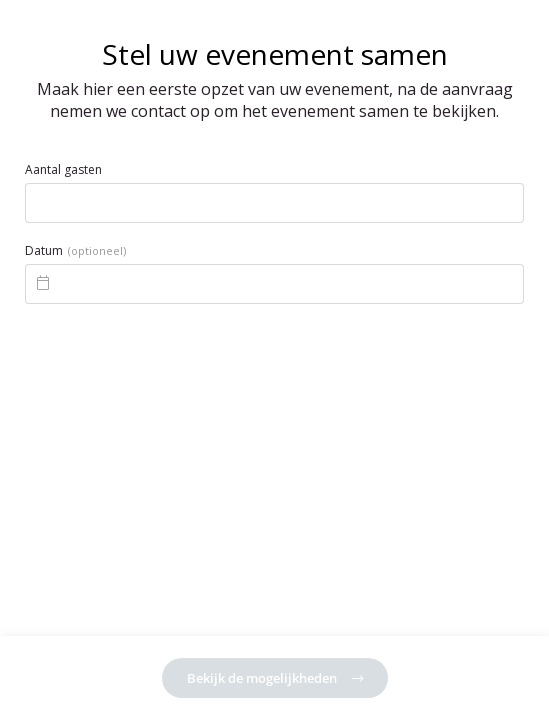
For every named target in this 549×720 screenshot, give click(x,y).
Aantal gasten (63, 170)
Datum (75, 251)
